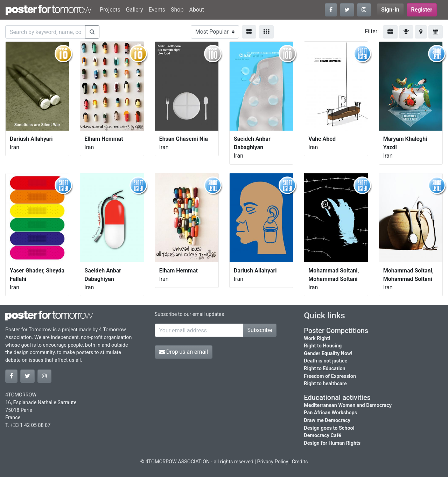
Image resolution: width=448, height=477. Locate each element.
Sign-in (390, 10)
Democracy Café (322, 435)
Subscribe (260, 330)
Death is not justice (325, 361)
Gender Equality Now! (328, 354)
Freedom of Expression (330, 376)
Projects (110, 10)
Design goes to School (329, 428)
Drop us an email (184, 352)
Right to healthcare (325, 384)
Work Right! (317, 338)
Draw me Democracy (327, 420)
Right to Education (324, 369)
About (197, 10)
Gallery (135, 10)
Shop (177, 10)
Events (157, 10)
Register (422, 10)
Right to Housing (323, 346)
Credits (300, 462)
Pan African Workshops (330, 413)
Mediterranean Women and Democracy (348, 405)
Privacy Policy (273, 462)
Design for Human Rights (332, 443)
